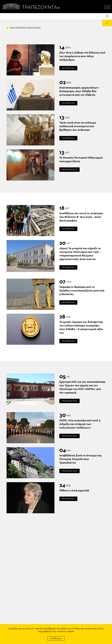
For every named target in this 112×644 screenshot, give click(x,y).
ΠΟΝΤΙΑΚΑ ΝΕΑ (69, 170)
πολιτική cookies (65, 631)
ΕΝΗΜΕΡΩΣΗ (68, 68)
